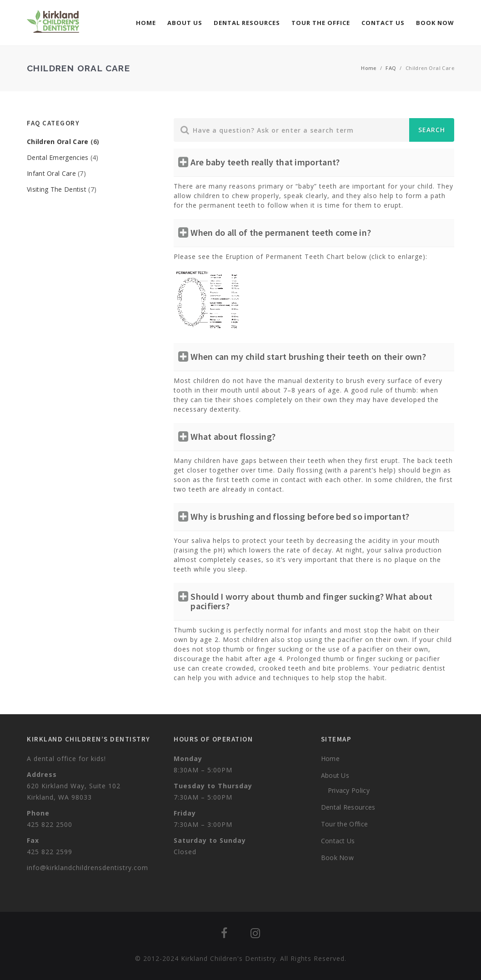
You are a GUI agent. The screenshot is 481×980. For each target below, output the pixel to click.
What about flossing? (233, 436)
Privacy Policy (349, 790)
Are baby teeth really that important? (265, 162)
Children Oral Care (58, 142)
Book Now (435, 23)
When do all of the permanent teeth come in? (281, 232)
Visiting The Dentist (57, 189)
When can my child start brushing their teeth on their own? (308, 356)
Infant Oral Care (51, 173)
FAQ (391, 68)
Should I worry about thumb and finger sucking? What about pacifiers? (311, 601)
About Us (185, 23)
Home (146, 23)
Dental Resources (247, 23)
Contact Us (383, 23)
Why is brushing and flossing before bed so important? (300, 516)
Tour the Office (321, 23)
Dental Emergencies (58, 157)
